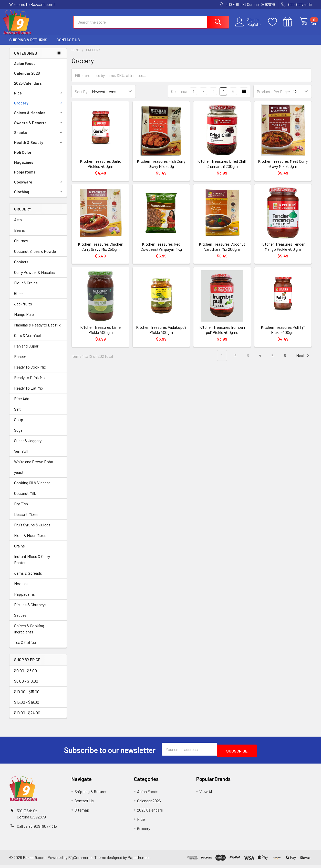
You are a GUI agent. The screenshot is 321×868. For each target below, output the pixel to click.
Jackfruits (23, 308)
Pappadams (24, 599)
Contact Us (68, 44)
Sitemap (82, 813)
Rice (39, 98)
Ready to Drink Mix (30, 382)
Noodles (21, 588)
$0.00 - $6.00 (25, 675)
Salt (17, 414)
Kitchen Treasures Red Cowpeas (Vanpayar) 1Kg (161, 251)
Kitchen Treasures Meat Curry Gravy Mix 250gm (283, 168)
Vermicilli (22, 456)
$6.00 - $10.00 (26, 686)
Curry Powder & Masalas (34, 277)
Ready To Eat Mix (29, 393)
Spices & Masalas (39, 117)
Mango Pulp (24, 319)
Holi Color (23, 157)
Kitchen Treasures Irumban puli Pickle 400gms (222, 334)
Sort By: (82, 96)
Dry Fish (21, 508)
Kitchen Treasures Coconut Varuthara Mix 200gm (222, 251)
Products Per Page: (273, 96)
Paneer (20, 361)
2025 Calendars (28, 88)
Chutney (21, 245)
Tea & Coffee (25, 647)
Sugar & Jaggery (28, 445)
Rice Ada (22, 403)
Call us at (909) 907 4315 (37, 829)
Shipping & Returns (28, 44)
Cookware (39, 187)
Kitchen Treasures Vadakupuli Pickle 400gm (161, 334)
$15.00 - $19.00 (27, 707)
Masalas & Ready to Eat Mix (37, 329)
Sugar (19, 435)
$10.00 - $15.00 (27, 696)
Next (303, 360)
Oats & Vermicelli (28, 340)
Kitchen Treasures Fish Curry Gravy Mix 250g (161, 168)
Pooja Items (25, 177)
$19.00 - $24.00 (27, 717)
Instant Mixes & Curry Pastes (32, 564)
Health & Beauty (39, 147)
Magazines (24, 167)
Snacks (39, 137)
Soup (19, 424)
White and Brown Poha (34, 466)
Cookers (21, 266)
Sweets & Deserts (39, 127)
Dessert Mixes (26, 519)
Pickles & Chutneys (30, 609)
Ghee (18, 298)
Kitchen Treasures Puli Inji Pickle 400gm (283, 334)
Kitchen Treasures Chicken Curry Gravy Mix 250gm (101, 251)
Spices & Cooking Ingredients (29, 633)
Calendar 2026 (27, 78)
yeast (19, 477)
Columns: (179, 96)
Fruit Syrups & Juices (32, 529)
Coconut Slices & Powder (36, 256)
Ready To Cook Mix (30, 372)
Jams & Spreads (28, 578)
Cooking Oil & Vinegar (32, 487)
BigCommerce (80, 860)
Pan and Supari (27, 350)
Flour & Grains (26, 287)
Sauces (20, 620)
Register (249, 27)
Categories (25, 58)
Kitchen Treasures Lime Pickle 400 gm (100, 334)
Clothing (39, 196)
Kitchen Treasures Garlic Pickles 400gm (101, 168)
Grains (19, 550)
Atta (18, 224)
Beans (19, 235)
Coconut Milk (25, 498)
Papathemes (139, 860)
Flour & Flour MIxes (30, 540)
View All (206, 794)
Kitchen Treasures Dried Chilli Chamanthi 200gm (222, 168)
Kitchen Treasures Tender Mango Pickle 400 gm (283, 251)
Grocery (39, 108)
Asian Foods (25, 68)
